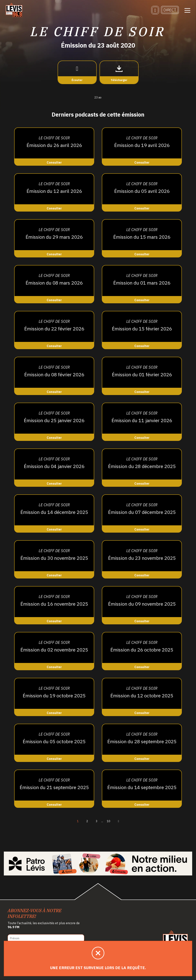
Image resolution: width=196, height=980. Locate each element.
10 (109, 821)
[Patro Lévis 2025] (98, 864)
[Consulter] (54, 147)
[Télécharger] (119, 73)
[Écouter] (77, 73)
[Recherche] (155, 11)
